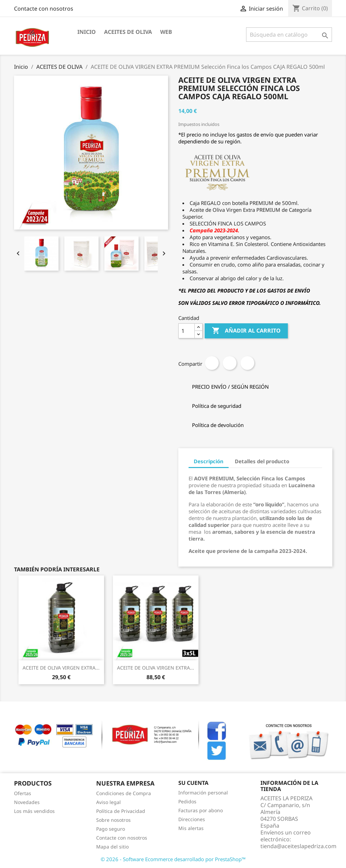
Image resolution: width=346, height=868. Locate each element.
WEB (166, 32)
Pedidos (187, 801)
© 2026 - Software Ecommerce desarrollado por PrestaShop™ (173, 859)
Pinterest (247, 363)
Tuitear (230, 363)
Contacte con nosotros (44, 9)
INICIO (87, 32)
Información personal (203, 793)
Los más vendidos (34, 811)
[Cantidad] (187, 331)
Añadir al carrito (246, 331)
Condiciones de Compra (124, 793)
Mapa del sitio (112, 847)
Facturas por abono (201, 810)
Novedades (27, 802)
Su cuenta (193, 783)
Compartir (212, 363)
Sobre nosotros (113, 820)
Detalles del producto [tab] (262, 461)
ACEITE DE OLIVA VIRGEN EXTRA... (61, 668)
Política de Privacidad (121, 811)
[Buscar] (289, 35)
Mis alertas (191, 828)
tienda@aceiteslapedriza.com (298, 846)
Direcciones (192, 819)
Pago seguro (111, 829)
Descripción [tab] (209, 461)
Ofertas (23, 793)
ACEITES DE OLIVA (128, 32)
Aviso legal (108, 802)
